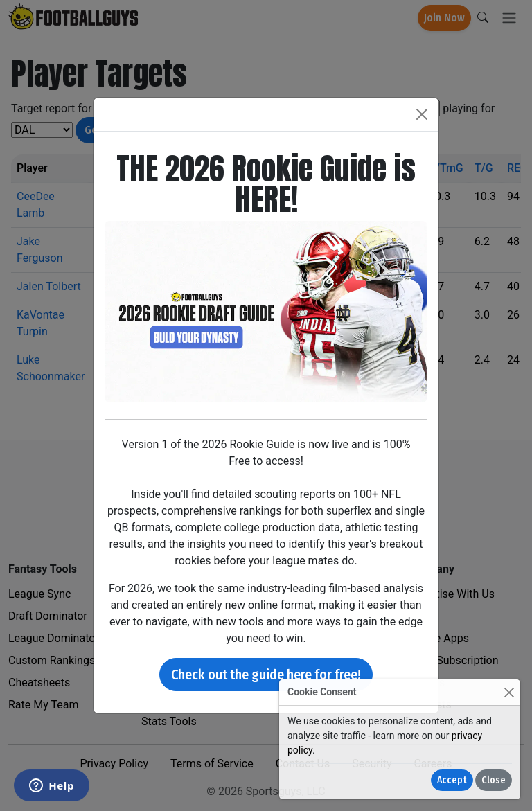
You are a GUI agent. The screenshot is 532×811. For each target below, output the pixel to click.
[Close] (509, 692)
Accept (452, 780)
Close (494, 780)
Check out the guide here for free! (266, 675)
